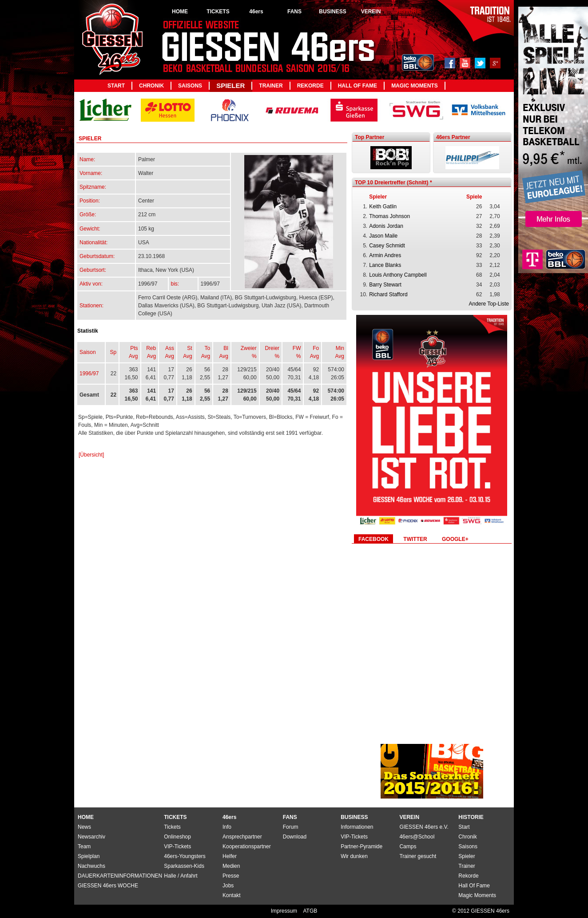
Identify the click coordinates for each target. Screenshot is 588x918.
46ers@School (417, 837)
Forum (291, 827)
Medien (231, 866)
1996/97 (89, 374)
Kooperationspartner (247, 846)
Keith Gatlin (383, 207)
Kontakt (232, 895)
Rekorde (310, 86)
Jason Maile (383, 236)
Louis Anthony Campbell (398, 275)
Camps (408, 846)
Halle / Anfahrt (181, 876)
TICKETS (218, 12)
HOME (180, 12)
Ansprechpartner (242, 837)
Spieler (230, 85)
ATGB (310, 911)
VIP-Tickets (354, 837)
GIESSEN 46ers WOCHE (108, 886)
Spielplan (89, 856)
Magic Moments (415, 86)
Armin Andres (385, 255)
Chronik (151, 86)
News (84, 827)
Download (295, 837)
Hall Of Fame (358, 86)
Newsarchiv (91, 837)
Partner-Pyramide (362, 846)
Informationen (357, 827)
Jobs (228, 886)
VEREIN (371, 12)
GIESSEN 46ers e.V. (424, 827)
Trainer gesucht (418, 856)
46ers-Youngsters (185, 856)
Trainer (271, 86)
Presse (231, 876)
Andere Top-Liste (489, 304)
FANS (294, 12)
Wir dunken (354, 856)
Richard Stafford (388, 294)
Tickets (172, 827)
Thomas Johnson (389, 216)
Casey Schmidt (387, 246)
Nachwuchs (91, 866)
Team (84, 846)
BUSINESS (332, 12)
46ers (256, 12)
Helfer (230, 856)
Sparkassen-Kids (184, 866)
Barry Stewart (385, 285)
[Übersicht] (91, 455)
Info (227, 827)
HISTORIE (409, 12)
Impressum (285, 911)
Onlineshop (177, 837)
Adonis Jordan (386, 226)
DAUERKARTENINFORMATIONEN (120, 876)
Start (116, 86)
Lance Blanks (385, 265)
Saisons (190, 86)
